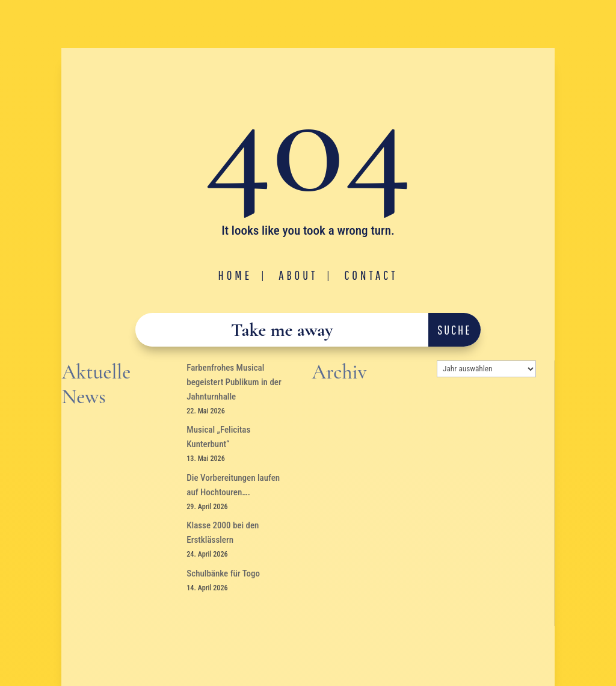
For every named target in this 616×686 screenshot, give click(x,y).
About (298, 275)
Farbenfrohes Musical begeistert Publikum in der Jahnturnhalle (234, 382)
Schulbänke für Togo (223, 573)
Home (236, 275)
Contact (371, 275)
